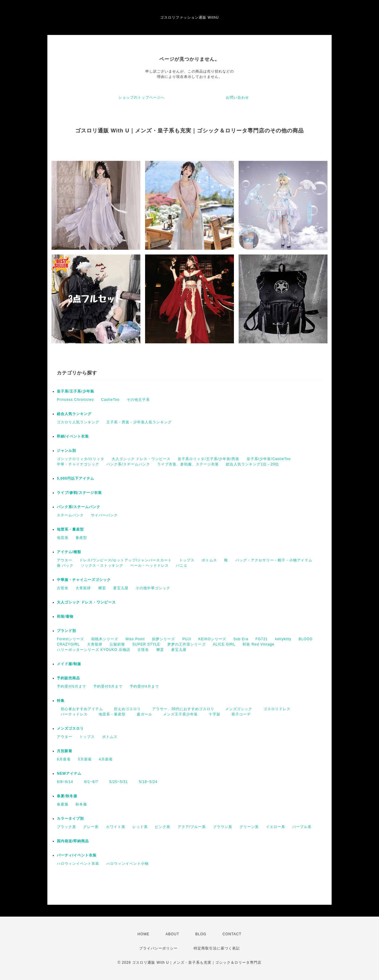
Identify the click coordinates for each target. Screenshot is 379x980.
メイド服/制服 (69, 664)
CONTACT (232, 934)
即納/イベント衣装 (73, 436)
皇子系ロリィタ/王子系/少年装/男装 (208, 459)
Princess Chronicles (75, 400)
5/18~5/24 (146, 782)
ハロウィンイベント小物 (127, 864)
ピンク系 (163, 827)
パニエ (182, 566)
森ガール (143, 714)
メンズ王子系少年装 (179, 714)
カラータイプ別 (70, 819)
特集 (61, 701)
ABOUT (172, 934)
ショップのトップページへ (142, 97)
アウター (65, 560)
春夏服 (63, 804)
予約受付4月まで (144, 686)
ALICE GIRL (224, 644)
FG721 (262, 639)
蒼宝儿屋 (121, 588)
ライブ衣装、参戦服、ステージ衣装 (188, 464)
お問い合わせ (237, 97)
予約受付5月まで (108, 686)
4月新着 (106, 759)
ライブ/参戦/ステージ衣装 (79, 493)
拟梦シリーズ (163, 639)
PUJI (187, 639)
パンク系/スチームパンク (128, 464)
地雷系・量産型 (70, 529)
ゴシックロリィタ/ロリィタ (81, 459)
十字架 (213, 714)
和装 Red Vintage (258, 644)
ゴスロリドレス (277, 709)
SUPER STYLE (146, 644)
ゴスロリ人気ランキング (78, 422)
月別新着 (65, 751)
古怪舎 (63, 588)
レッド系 (140, 827)
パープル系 (302, 827)
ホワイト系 (116, 827)
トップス (187, 560)
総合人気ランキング (74, 414)
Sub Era (241, 639)
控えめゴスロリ (126, 709)
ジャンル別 (66, 451)
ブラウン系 (223, 827)
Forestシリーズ (70, 639)
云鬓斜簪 (117, 644)
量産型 (81, 538)
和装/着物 (65, 616)
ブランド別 (66, 631)
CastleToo (110, 400)
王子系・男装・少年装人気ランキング (139, 422)
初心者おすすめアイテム (80, 709)
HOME (144, 934)
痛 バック (65, 566)
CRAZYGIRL (68, 644)
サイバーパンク (104, 515)
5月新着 (85, 759)
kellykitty (283, 639)
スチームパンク (70, 515)
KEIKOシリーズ (212, 639)
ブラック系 (66, 827)
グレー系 (91, 827)
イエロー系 (276, 827)
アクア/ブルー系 (192, 827)
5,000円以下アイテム (76, 478)
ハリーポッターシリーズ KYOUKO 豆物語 (94, 650)
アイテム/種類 (69, 552)
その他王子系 (138, 400)
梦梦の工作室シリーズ (187, 644)
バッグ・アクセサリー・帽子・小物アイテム (274, 560)
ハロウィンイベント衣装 (78, 864)
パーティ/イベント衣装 (77, 855)
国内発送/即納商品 (73, 841)
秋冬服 (81, 804)
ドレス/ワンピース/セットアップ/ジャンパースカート (126, 560)
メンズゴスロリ (70, 728)
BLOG (201, 934)
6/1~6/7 (89, 782)
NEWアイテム (69, 774)
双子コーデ (239, 714)
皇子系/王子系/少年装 (76, 391)
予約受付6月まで (72, 686)
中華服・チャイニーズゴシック (84, 580)
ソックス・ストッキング (102, 566)
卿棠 (102, 588)
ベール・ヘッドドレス (150, 566)
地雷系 (63, 538)
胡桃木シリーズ (105, 639)
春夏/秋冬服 (67, 796)
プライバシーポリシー (158, 948)
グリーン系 (249, 827)
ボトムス (209, 560)
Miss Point (135, 639)
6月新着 (64, 759)
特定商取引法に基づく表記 (217, 948)
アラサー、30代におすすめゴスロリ (181, 709)
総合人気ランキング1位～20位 (252, 464)
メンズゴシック (237, 709)
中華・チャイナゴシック (78, 464)
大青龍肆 (83, 588)
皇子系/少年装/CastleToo (269, 459)
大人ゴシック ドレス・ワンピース (141, 459)
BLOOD (306, 639)
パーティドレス (72, 714)
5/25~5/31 (117, 782)
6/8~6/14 (65, 782)
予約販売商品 (68, 678)
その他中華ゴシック (153, 588)
